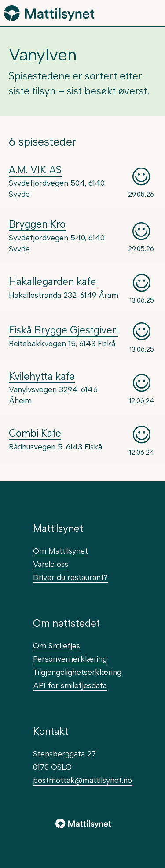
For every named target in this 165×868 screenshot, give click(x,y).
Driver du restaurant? (70, 577)
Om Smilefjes (57, 645)
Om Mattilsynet (60, 551)
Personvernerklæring (70, 659)
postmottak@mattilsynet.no (82, 780)
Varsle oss (51, 564)
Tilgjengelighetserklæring (77, 672)
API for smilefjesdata (70, 685)
